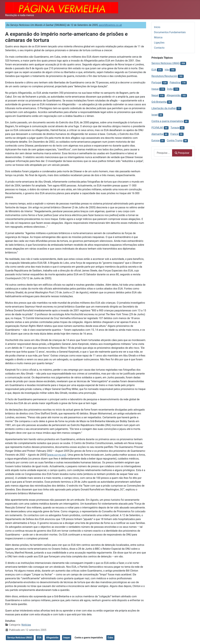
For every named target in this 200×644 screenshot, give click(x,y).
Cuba (110, 638)
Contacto (159, 48)
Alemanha (157, 134)
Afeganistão (52, 638)
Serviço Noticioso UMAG (20, 638)
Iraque (67, 638)
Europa (155, 140)
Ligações (159, 43)
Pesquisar (182, 153)
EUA (39, 638)
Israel (155, 115)
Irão (167, 70)
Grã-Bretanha (159, 102)
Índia (170, 89)
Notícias (26, 625)
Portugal (156, 83)
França (174, 134)
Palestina (175, 83)
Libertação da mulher (164, 108)
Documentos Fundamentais (170, 32)
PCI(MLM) (157, 128)
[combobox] (163, 153)
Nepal (155, 95)
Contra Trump (175, 140)
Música (158, 37)
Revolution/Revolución (164, 76)
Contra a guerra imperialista (89, 638)
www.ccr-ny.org (57, 455)
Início (157, 27)
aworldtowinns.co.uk (110, 25)
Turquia (175, 128)
